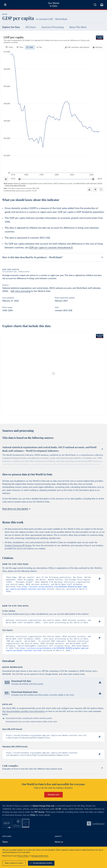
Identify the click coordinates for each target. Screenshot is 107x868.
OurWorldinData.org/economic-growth (17, 191)
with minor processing (20, 291)
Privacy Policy (23, 856)
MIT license (39, 818)
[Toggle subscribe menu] (102, 5)
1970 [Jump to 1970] (13, 179)
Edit (78, 47)
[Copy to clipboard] (96, 579)
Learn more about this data (15, 185)
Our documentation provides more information (24, 716)
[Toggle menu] (5, 5)
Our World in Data (54, 5)
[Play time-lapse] (6, 179)
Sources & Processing (53, 27)
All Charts (31, 27)
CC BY (34, 191)
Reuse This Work (78, 27)
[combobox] (95, 5)
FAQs (33, 821)
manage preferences (40, 856)
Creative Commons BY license (18, 546)
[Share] (95, 189)
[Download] (89, 189)
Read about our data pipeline (16, 509)
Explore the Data (11, 27)
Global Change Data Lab (43, 812)
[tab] (9, 47)
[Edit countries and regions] (77, 47)
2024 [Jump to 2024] (100, 179)
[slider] (20, 179)
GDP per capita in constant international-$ (51, 248)
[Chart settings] (97, 47)
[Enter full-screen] (101, 189)
